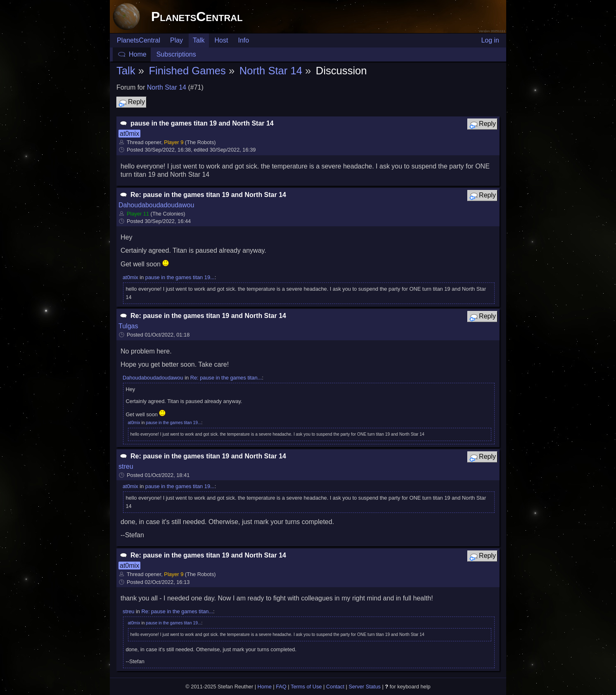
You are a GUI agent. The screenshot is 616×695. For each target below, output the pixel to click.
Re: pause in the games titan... (226, 378)
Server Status (365, 687)
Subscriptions (176, 54)
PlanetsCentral (197, 17)
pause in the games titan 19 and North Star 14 (202, 123)
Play (177, 40)
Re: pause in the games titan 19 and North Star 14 (208, 195)
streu (126, 466)
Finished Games (187, 71)
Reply (131, 102)
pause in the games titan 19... (180, 277)
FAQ (281, 687)
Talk (199, 40)
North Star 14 (271, 71)
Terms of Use (306, 687)
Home (138, 54)
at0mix (129, 134)
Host (222, 40)
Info (243, 40)
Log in (490, 40)
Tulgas (128, 326)
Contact (335, 687)
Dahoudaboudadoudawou (156, 205)
